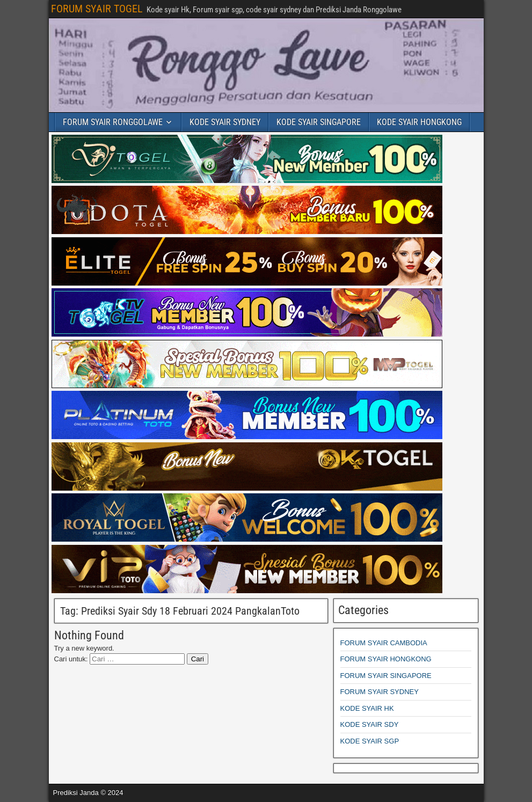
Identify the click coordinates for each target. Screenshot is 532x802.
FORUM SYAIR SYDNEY (380, 692)
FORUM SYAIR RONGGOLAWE (113, 122)
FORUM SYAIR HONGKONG (386, 659)
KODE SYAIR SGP (370, 741)
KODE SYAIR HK (367, 708)
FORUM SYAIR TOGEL (97, 9)
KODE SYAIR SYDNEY (225, 122)
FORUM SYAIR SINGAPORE (386, 676)
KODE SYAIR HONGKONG (419, 122)
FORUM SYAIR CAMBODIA (384, 643)
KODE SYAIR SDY (370, 724)
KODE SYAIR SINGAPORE (319, 122)
